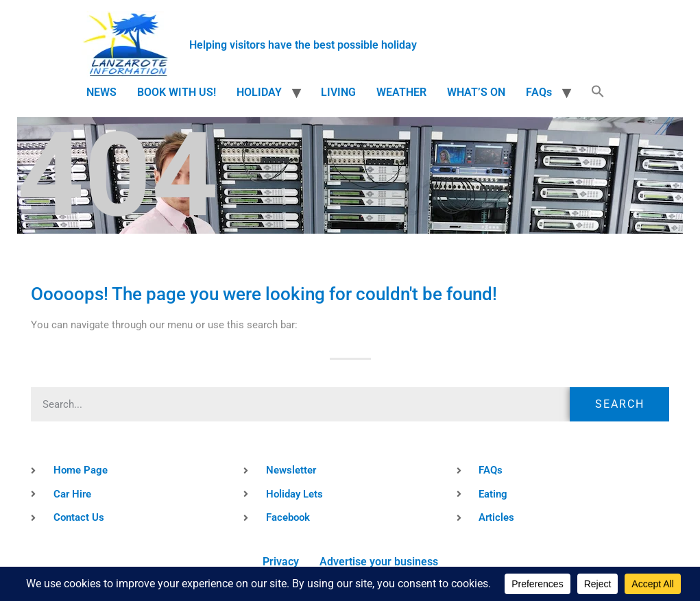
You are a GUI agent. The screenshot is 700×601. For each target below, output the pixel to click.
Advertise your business (379, 562)
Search (620, 404)
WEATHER (401, 92)
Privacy (281, 562)
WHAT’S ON (476, 92)
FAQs (539, 92)
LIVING (338, 92)
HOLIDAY (259, 92)
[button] (598, 93)
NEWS (101, 92)
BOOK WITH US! (177, 92)
